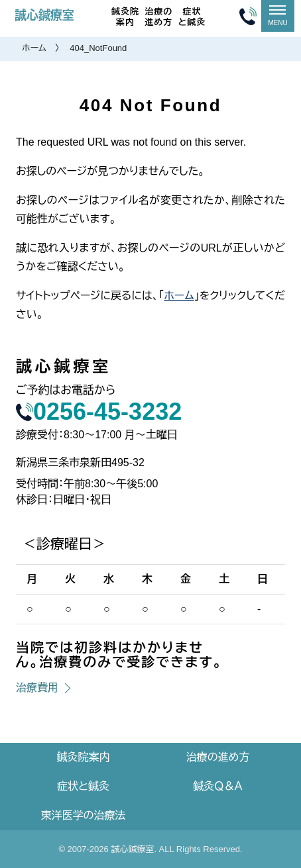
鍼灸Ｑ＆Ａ (217, 786)
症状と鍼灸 (192, 17)
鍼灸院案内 (125, 17)
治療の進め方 (158, 17)
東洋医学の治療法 (84, 815)
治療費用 (37, 688)
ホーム (34, 48)
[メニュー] (278, 16)
